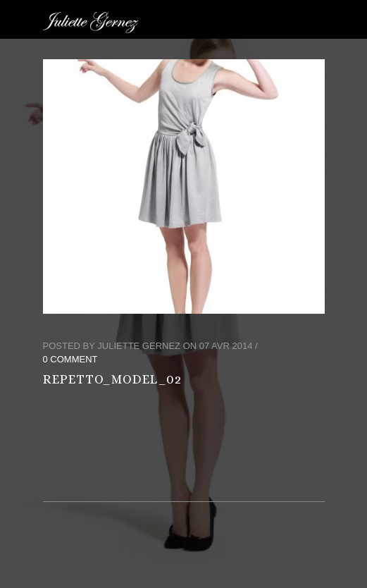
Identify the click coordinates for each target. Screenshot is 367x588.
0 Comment (70, 359)
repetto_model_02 (112, 379)
